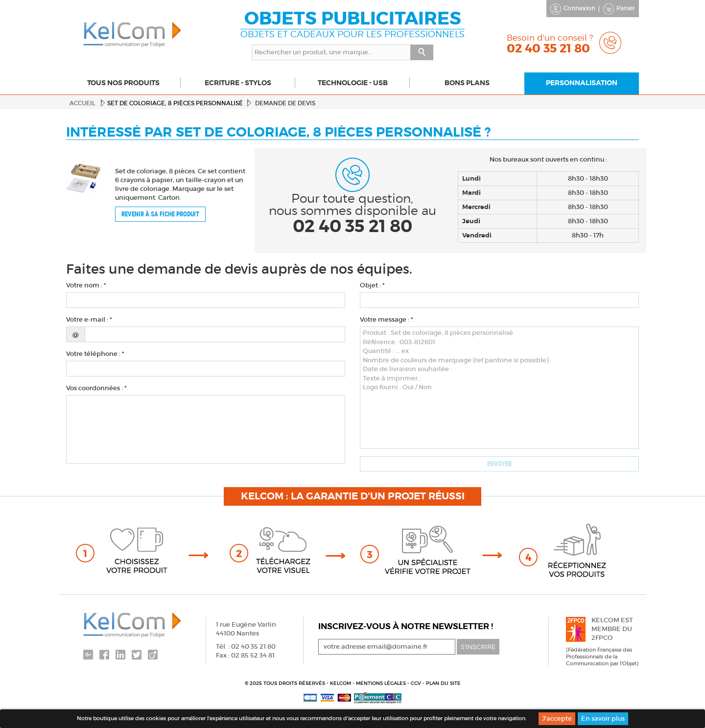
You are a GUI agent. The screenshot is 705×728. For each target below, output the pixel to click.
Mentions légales (382, 683)
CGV (417, 683)
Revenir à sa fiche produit (160, 214)
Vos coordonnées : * (96, 388)
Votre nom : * (86, 285)
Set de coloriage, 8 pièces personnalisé (175, 103)
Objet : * (372, 285)
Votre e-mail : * (89, 319)
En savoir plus (603, 718)
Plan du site (443, 683)
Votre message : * (387, 319)
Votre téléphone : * (95, 354)
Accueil (82, 103)
